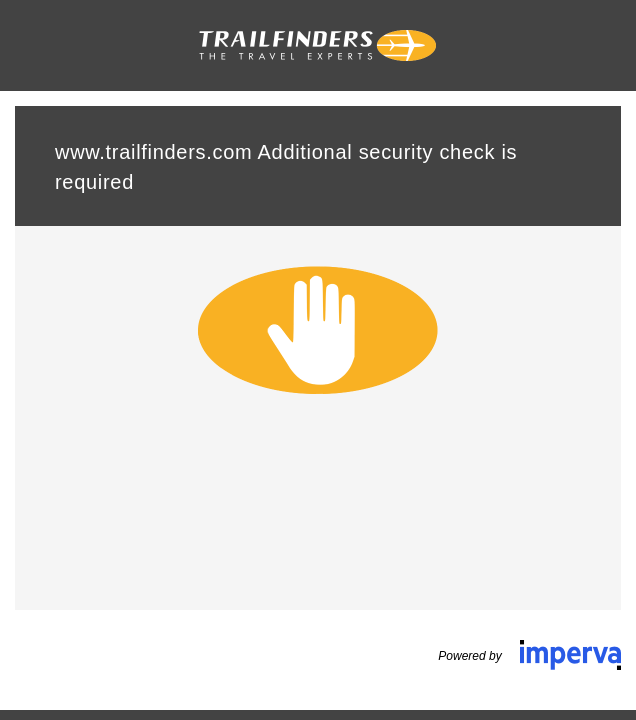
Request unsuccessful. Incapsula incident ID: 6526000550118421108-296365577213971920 (318, 360)
